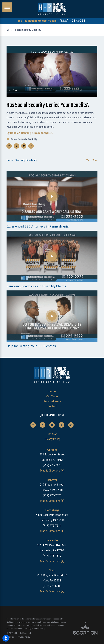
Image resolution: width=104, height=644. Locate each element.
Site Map (52, 434)
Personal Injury (52, 401)
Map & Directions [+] (52, 471)
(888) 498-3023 (73, 21)
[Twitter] (43, 425)
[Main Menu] (7, 7)
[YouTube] (52, 425)
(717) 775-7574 (52, 495)
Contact (52, 406)
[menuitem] (52, 392)
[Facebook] (33, 425)
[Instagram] (61, 425)
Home (52, 391)
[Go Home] (9, 30)
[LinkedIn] (71, 425)
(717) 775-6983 (52, 586)
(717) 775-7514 (52, 526)
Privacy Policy (52, 439)
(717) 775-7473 (52, 465)
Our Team (52, 397)
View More (92, 160)
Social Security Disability (28, 30)
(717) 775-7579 (52, 556)
